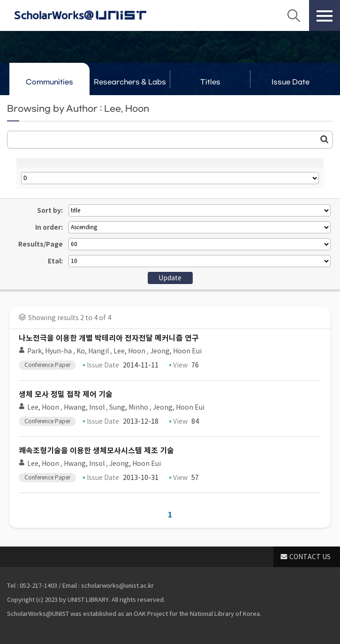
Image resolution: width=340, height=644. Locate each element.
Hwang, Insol (84, 407)
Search (294, 15)
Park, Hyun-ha (49, 351)
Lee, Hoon (129, 351)
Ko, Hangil (93, 351)
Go (325, 139)
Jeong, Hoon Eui (176, 351)
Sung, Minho (129, 407)
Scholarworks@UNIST (80, 15)
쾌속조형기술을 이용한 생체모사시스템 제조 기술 (96, 451)
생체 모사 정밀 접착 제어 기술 (66, 394)
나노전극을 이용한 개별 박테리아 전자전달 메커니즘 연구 (109, 338)
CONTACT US (310, 557)
